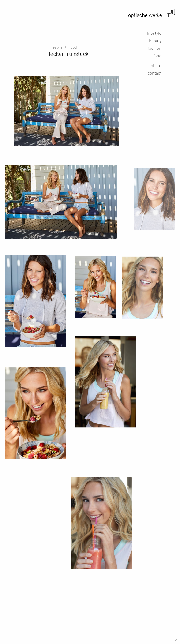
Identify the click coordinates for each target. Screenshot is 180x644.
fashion (155, 48)
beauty (155, 41)
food (157, 56)
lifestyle (154, 33)
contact (155, 73)
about (156, 65)
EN (176, 640)
